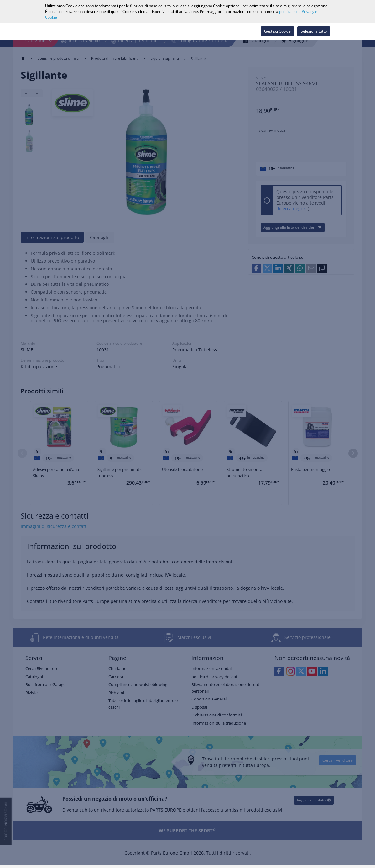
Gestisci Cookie (277, 31)
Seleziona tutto (314, 31)
